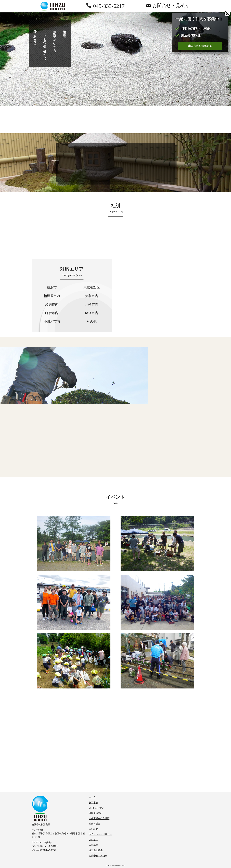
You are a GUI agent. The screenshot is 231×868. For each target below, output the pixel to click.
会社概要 (93, 829)
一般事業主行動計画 (99, 818)
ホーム (92, 797)
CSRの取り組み (97, 808)
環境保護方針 (96, 813)
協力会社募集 (96, 850)
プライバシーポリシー (100, 834)
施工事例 (93, 803)
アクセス (93, 840)
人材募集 (93, 845)
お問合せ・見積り (98, 856)
